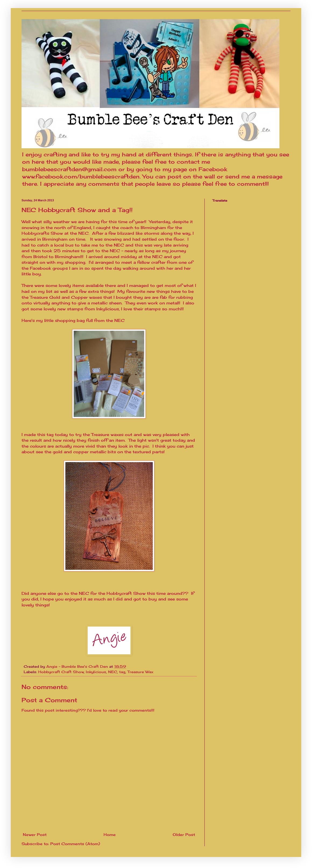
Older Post (184, 834)
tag (122, 672)
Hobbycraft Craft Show (61, 672)
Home (110, 834)
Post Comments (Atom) (75, 844)
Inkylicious (96, 672)
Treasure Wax (140, 672)
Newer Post (35, 834)
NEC (113, 672)
